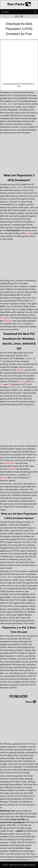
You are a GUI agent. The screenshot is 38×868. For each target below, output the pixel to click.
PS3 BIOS (12, 469)
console (30, 233)
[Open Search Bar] (35, 12)
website (20, 370)
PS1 (20, 381)
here (32, 860)
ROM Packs (10, 463)
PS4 (33, 381)
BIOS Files (8, 321)
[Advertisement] (19, 63)
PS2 (24, 381)
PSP (9, 384)
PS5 (2, 384)
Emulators (5, 318)
